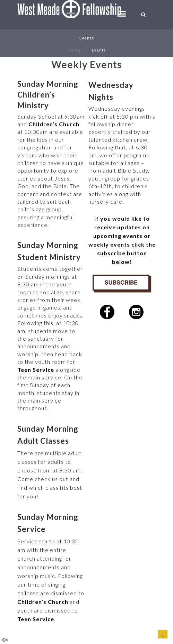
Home (74, 50)
